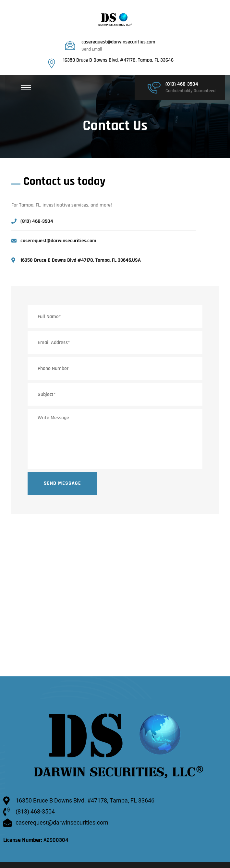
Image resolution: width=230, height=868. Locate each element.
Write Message (115, 439)
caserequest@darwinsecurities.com (118, 42)
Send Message (62, 483)
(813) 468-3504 (182, 84)
